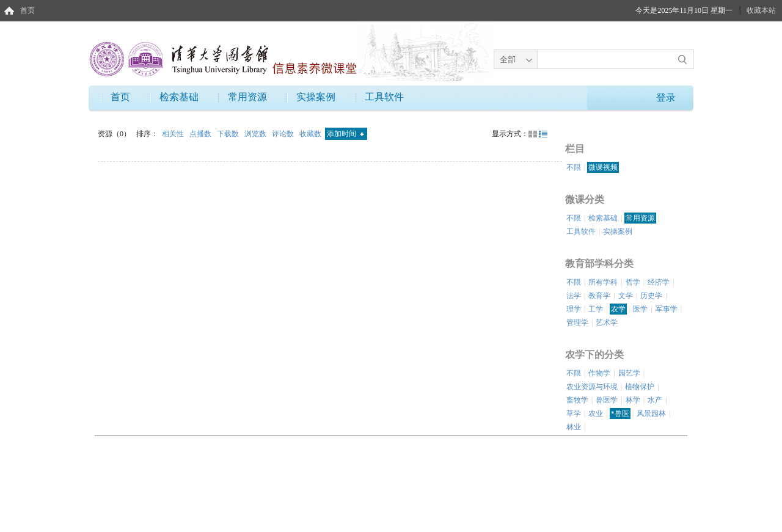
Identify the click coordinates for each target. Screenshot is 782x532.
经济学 (659, 282)
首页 (27, 10)
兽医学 (607, 400)
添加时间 (345, 134)
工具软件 (384, 97)
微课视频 (603, 167)
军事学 (667, 309)
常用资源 (247, 97)
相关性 (174, 134)
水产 (655, 400)
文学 (626, 296)
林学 (633, 400)
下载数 (229, 134)
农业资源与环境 (592, 387)
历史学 (651, 296)
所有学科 (603, 282)
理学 (574, 309)
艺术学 (607, 322)
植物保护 (640, 387)
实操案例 (316, 97)
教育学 (599, 296)
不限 (574, 167)
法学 (574, 296)
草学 (574, 414)
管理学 (577, 322)
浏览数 (256, 134)
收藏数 (311, 134)
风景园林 (651, 414)
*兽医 (620, 414)
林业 (574, 427)
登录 (666, 97)
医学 (640, 309)
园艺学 (629, 373)
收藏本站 (761, 10)
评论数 (284, 134)
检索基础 (179, 97)
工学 (596, 309)
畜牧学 (577, 400)
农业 (596, 414)
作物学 (599, 373)
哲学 (633, 282)
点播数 (201, 134)
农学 (618, 309)
